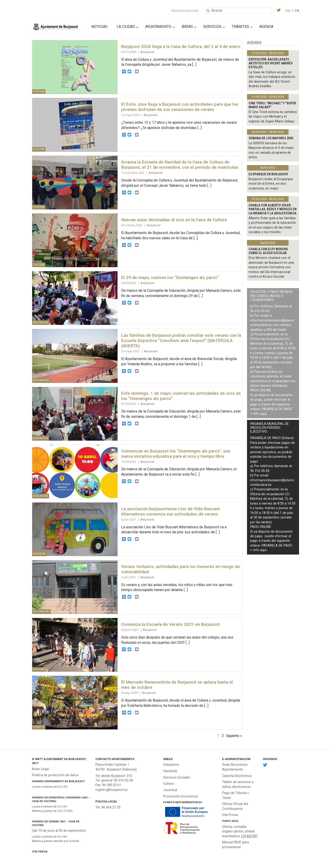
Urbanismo (171, 765)
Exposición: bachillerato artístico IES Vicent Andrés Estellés (271, 63)
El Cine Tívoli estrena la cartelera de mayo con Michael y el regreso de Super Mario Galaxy (273, 117)
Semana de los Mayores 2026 (271, 138)
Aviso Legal (40, 769)
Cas (288, 11)
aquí (263, 414)
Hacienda (170, 771)
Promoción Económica (180, 796)
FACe (235, 821)
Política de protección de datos (55, 775)
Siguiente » (234, 736)
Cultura (168, 784)
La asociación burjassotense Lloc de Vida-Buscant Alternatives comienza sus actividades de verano (171, 511)
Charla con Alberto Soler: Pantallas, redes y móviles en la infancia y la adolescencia (273, 209)
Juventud (170, 790)
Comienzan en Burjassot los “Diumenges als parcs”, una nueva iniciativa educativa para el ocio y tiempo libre (176, 454)
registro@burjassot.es (112, 790)
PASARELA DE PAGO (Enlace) (272, 438)
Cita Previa (40, 852)
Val (297, 11)
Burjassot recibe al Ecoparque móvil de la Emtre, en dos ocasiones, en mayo (271, 184)
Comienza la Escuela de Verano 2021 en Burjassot (171, 624)
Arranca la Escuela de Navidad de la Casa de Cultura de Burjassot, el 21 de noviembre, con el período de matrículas (180, 165)
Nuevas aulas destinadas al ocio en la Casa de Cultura (174, 220)
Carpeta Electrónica (237, 776)
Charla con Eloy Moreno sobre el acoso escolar (268, 251)
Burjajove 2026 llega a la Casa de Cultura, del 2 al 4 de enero (181, 46)
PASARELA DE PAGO (277, 409)
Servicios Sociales (177, 777)
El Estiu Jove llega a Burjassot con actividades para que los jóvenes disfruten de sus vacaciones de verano (180, 107)
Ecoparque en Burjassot (268, 174)
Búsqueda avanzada (185, 11)
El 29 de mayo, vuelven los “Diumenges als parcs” (170, 277)
